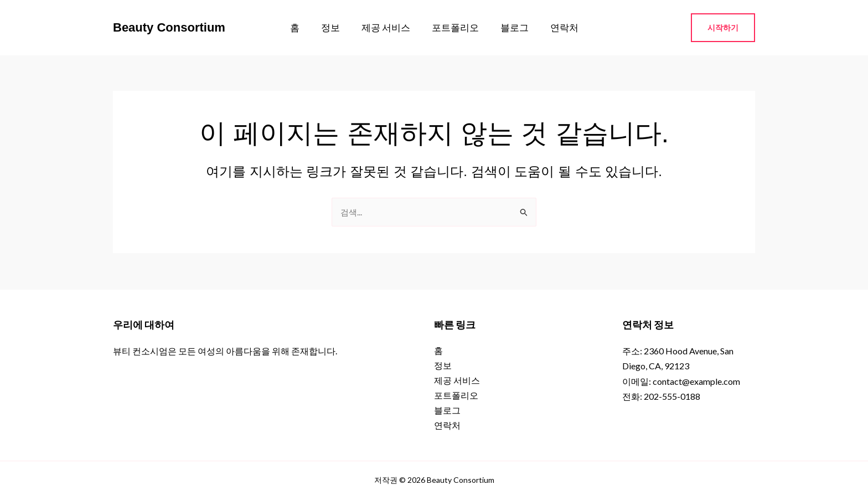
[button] (723, 28)
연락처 (557, 27)
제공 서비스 (387, 27)
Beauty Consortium (169, 27)
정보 (334, 27)
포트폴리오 (454, 27)
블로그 (510, 27)
